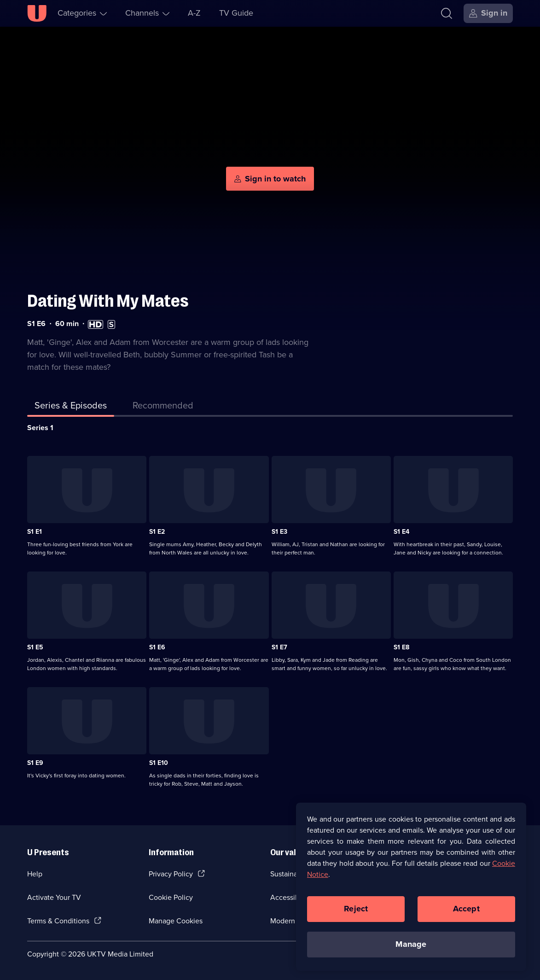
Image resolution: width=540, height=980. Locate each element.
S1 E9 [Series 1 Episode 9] (35, 763)
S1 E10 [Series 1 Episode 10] (159, 763)
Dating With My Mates (108, 301)
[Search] (447, 13)
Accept (466, 912)
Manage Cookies (176, 921)
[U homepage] (37, 13)
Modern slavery (295, 921)
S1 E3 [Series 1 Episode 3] (279, 532)
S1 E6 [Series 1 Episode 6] (157, 647)
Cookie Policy (171, 897)
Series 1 (40, 428)
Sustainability (292, 874)
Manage (411, 947)
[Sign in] (488, 13)
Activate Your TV (54, 897)
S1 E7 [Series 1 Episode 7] (279, 647)
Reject (356, 912)
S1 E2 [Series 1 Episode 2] (157, 532)
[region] (411, 890)
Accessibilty (290, 897)
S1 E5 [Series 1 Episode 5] (35, 647)
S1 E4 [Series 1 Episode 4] (401, 532)
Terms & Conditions (58, 921)
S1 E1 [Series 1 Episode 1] (35, 532)
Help (35, 874)
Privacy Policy (171, 874)
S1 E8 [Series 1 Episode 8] (401, 647)
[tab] (163, 407)
